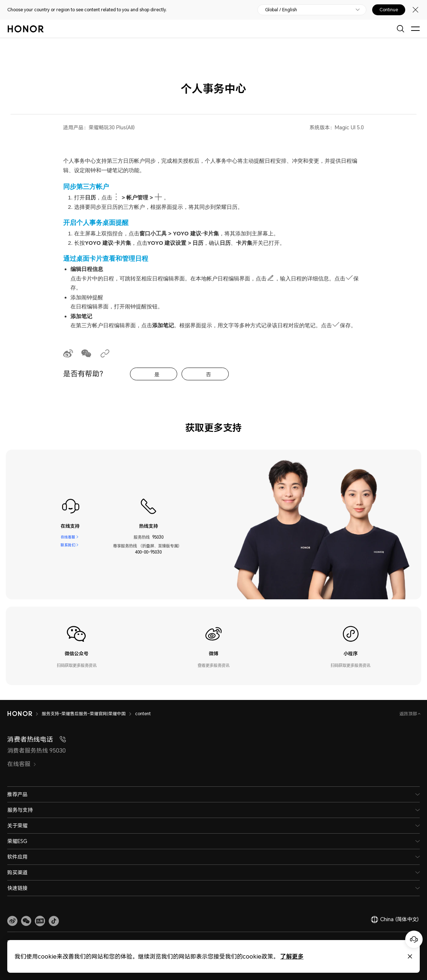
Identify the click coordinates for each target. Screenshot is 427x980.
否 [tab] (208, 374)
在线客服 (68, 537)
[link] (12, 921)
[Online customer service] (414, 939)
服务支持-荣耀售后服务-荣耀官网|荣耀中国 (84, 714)
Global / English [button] (281, 10)
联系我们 (68, 546)
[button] (26, 921)
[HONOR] (20, 714)
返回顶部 (409, 714)
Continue (389, 10)
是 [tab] (157, 374)
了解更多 (292, 956)
